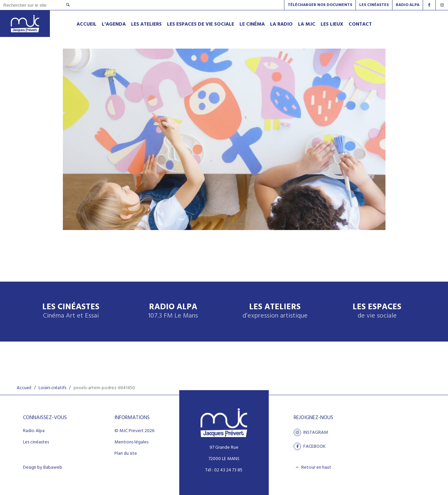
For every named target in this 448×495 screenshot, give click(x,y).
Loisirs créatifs (52, 388)
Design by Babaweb (43, 468)
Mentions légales (131, 442)
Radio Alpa (173, 311)
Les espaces (377, 311)
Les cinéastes (36, 442)
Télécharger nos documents (320, 5)
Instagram (311, 432)
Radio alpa (408, 5)
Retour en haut (312, 467)
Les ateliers (275, 311)
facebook (310, 446)
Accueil (24, 388)
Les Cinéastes (374, 5)
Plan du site (126, 454)
